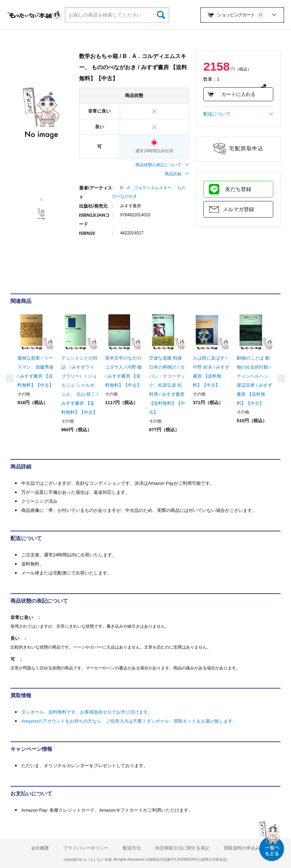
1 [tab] (42, 199)
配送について (238, 114)
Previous (17, 378)
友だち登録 (238, 189)
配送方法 (132, 848)
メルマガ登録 (238, 209)
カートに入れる (231, 94)
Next (274, 378)
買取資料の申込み (242, 848)
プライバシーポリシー (86, 848)
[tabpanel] (41, 113)
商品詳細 (177, 174)
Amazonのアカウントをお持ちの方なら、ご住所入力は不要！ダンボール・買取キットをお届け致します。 (129, 721)
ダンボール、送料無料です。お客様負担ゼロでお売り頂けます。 (87, 712)
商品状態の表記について (162, 165)
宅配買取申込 (246, 148)
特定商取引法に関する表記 (182, 848)
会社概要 (40, 848)
